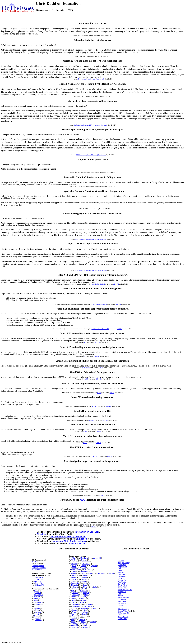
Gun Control (122, 586)
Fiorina (83, 566)
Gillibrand (76, 606)
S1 (85, 343)
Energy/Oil (121, 574)
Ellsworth (74, 585)
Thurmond (86, 575)
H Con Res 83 (86, 368)
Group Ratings (123, 619)
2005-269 (118, 304)
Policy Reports (123, 617)
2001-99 (97, 356)
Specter (37, 614)
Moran (86, 587)
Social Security (123, 597)
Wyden (74, 612)
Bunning (38, 604)
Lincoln (74, 562)
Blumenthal (75, 570)
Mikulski (75, 593)
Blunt (86, 595)
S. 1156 (92, 420)
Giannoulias (75, 583)
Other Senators (123, 609)
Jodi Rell (35, 562)
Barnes (84, 560)
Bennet (74, 568)
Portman (84, 608)
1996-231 (99, 432)
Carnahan (76, 595)
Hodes (84, 600)
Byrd (37, 618)
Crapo (73, 581)
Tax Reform (122, 599)
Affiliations (121, 615)
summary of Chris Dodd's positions (69, 541)
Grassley (74, 579)
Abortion (121, 561)
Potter (74, 599)
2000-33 (99, 379)
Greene (85, 616)
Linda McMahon (38, 566)
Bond (37, 606)
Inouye (73, 577)
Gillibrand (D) (40, 585)
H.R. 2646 (94, 406)
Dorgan (37, 608)
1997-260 (105, 420)
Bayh (36, 600)
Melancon (84, 591)
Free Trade (122, 582)
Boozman (85, 562)
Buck (84, 568)
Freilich (93, 622)
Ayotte (74, 600)
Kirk (86, 583)
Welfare (120, 605)
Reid (73, 602)
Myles (84, 610)
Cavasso (84, 577)
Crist (82, 573)
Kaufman (38, 593)
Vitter (73, 591)
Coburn (74, 610)
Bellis (95, 587)
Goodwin (38, 620)
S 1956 (85, 432)
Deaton (95, 608)
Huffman (85, 612)
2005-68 (120, 329)
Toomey (74, 614)
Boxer (74, 566)
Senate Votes (122, 611)
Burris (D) (37, 581)
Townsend (88, 604)
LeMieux (37, 597)
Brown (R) (39, 583)
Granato (82, 620)
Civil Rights (122, 565)
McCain (74, 564)
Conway (74, 589)
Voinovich (38, 612)
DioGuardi (88, 606)
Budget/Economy (124, 563)
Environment (122, 576)
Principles (121, 596)
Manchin (75, 627)
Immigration (122, 592)
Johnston (75, 587)
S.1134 (86, 379)
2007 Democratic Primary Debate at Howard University (91, 239)
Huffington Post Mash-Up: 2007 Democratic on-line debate (91, 125)
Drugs (120, 570)
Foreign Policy (123, 580)
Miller (73, 558)
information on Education (87, 532)
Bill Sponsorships (124, 613)
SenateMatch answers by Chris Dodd (68, 537)
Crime (120, 569)
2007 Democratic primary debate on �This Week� (91, 155)
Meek (90, 573)
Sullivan (83, 581)
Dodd (36, 591)
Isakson (75, 575)
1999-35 (112, 393)
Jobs (119, 594)
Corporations (122, 567)
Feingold (75, 626)
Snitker (112, 573)
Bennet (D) (39, 579)
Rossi (84, 624)
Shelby (74, 560)
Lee (73, 620)
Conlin (85, 579)
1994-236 (99, 443)
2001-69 (101, 368)
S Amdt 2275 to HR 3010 (100, 304)
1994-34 (110, 457)
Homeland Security (125, 590)
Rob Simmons (37, 570)
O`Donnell (85, 572)
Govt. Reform (122, 584)
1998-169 (108, 406)
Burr (73, 597)
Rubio (73, 573)
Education (82, 539)
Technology (122, 601)
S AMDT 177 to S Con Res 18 (100, 329)
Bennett (37, 616)
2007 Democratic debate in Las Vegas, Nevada (91, 79)
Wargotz (86, 593)
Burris (36, 599)
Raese (86, 627)
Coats (85, 585)
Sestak (85, 614)
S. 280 (99, 393)
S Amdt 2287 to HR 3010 (98, 284)
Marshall (83, 597)
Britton (83, 622)
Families (121, 578)
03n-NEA (94, 527)
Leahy (73, 622)
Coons (74, 572)
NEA (82, 500)
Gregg (37, 610)
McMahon (88, 570)
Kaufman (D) (39, 577)
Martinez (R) (39, 595)
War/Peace (122, 603)
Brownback (39, 602)
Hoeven (84, 599)
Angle (82, 602)
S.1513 (85, 443)
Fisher (74, 608)
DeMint (74, 616)
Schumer (76, 604)
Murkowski (97, 558)
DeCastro (101, 573)
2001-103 (97, 343)
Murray (75, 624)
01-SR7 (101, 495)
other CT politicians (77, 543)
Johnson (86, 626)
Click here (42, 534)
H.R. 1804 (96, 457)
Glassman (86, 564)
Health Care (122, 588)
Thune (74, 618)
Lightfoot (94, 566)
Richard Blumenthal (39, 568)
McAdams (84, 558)
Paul (84, 589)
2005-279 (116, 284)
